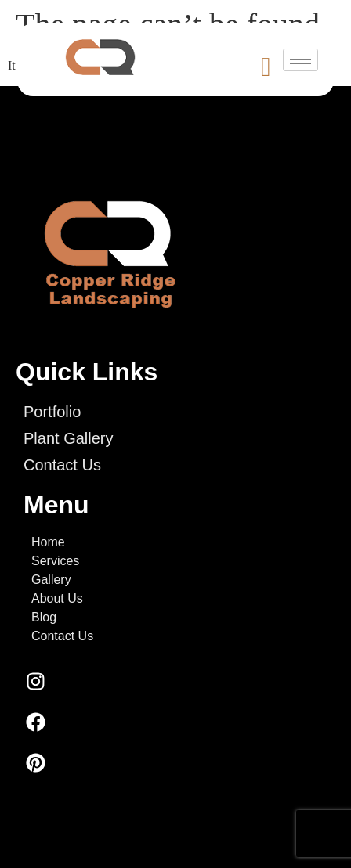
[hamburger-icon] (300, 60)
